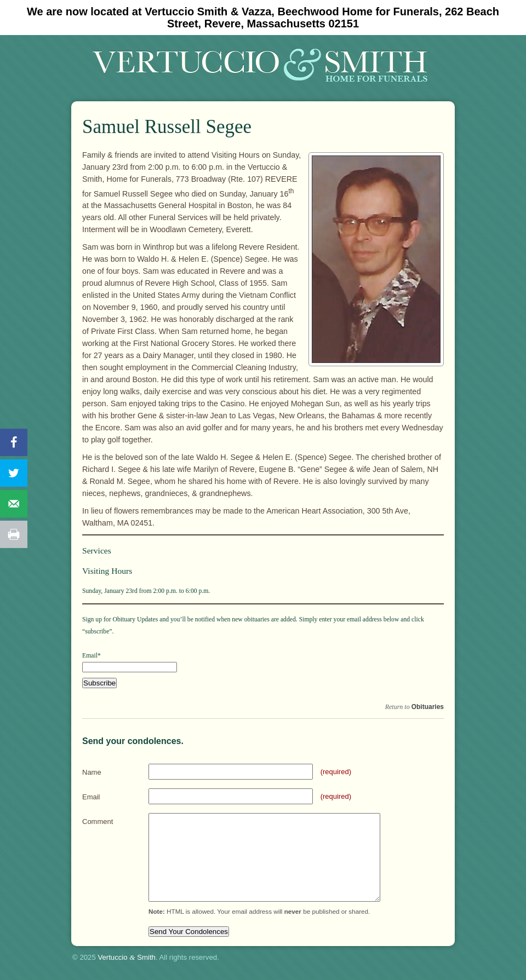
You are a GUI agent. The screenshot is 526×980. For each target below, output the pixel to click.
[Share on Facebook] (14, 442)
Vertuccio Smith (127, 957)
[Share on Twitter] (14, 473)
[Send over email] (14, 504)
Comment (98, 822)
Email (91, 797)
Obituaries (428, 707)
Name (92, 772)
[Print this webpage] (14, 534)
